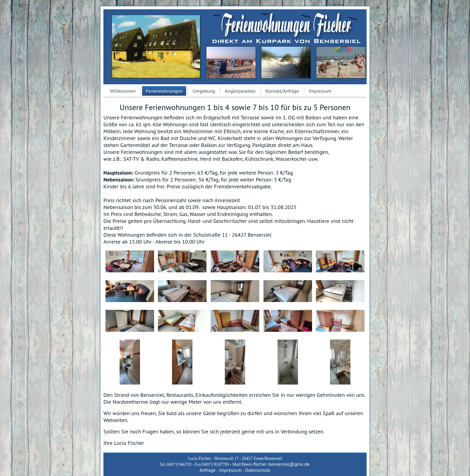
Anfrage (208, 470)
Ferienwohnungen (164, 91)
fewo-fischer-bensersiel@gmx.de (275, 464)
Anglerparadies (240, 91)
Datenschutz (258, 470)
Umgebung (204, 91)
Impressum (320, 91)
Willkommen (123, 91)
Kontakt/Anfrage (282, 91)
